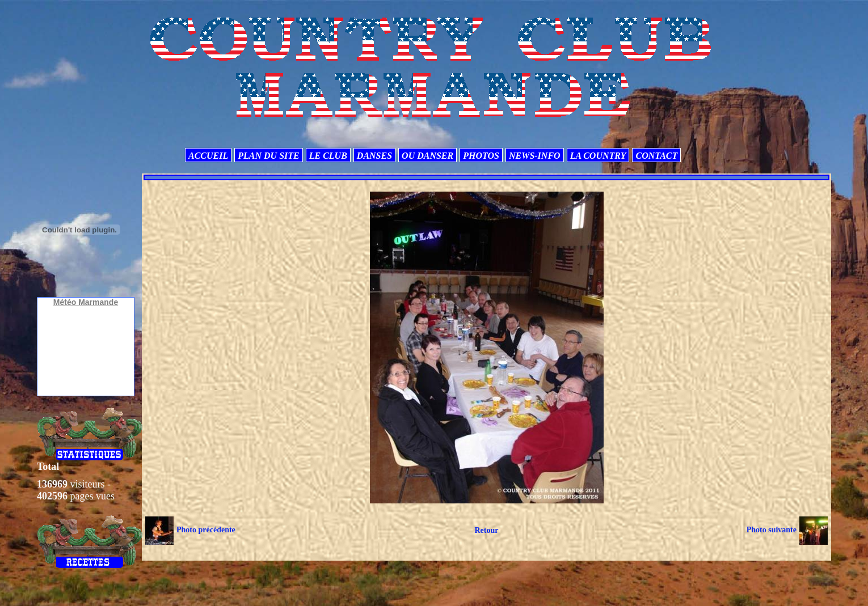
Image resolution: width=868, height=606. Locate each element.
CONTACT (656, 156)
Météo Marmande (86, 302)
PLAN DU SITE (268, 156)
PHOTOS (481, 156)
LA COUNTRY (598, 156)
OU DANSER (427, 156)
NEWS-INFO (535, 156)
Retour (486, 530)
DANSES (374, 156)
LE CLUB (328, 156)
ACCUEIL (208, 156)
